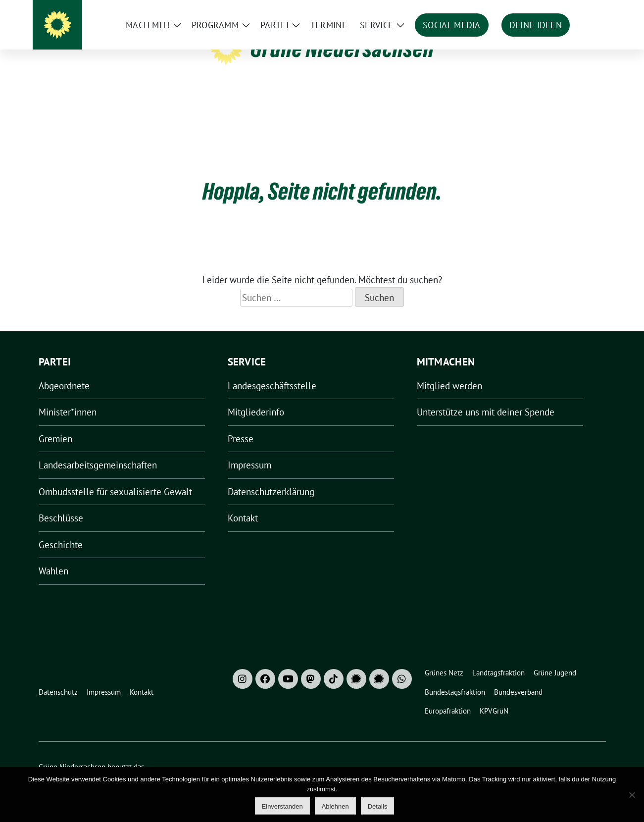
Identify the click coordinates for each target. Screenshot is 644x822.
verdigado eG (211, 762)
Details (378, 806)
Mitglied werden (449, 370)
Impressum (249, 450)
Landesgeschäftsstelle (272, 370)
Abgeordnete (64, 370)
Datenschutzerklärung (271, 476)
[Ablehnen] (632, 795)
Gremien (55, 423)
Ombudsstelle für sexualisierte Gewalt (115, 476)
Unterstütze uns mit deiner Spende (486, 397)
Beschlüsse (61, 503)
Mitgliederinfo (256, 397)
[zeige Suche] (588, 10)
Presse (241, 423)
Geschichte (61, 529)
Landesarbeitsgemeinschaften (98, 450)
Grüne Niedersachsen (342, 49)
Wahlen (53, 556)
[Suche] (574, 10)
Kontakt (243, 503)
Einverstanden (282, 806)
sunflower (115, 762)
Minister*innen (68, 397)
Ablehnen (335, 806)
